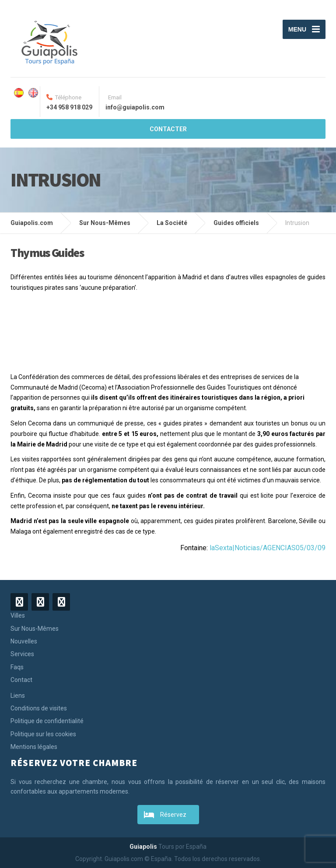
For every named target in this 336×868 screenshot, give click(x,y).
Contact (21, 680)
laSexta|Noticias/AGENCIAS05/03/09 (268, 548)
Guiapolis (143, 847)
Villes (18, 615)
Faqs (17, 667)
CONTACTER (168, 129)
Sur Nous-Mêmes (35, 629)
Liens (18, 696)
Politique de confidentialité (47, 721)
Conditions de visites (39, 708)
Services (22, 654)
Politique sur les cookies (43, 734)
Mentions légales (34, 747)
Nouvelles (24, 641)
